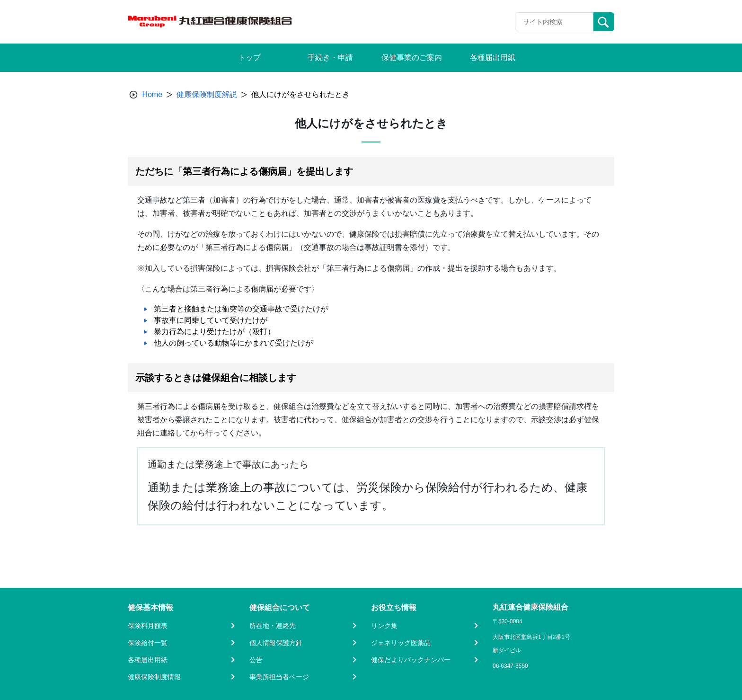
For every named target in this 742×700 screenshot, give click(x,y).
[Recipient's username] (554, 22)
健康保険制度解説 (207, 94)
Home (152, 94)
